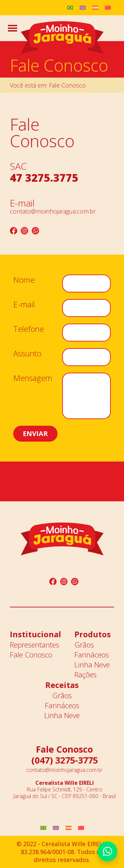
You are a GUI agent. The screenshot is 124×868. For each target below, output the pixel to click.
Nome (24, 282)
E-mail (24, 307)
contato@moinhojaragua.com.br (53, 211)
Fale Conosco (31, 654)
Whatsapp (107, 851)
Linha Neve (92, 664)
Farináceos (92, 654)
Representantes (35, 645)
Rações (85, 674)
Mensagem (33, 381)
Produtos (93, 634)
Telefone (29, 332)
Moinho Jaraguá (62, 38)
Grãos (84, 645)
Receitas (62, 685)
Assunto (27, 356)
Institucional (36, 634)
